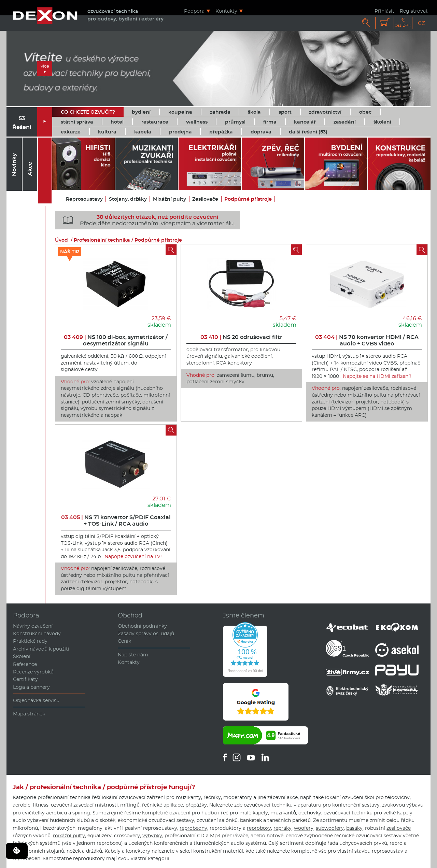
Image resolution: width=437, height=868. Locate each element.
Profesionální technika (102, 240)
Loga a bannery (31, 687)
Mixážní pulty (170, 199)
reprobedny (193, 828)
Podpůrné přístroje (248, 199)
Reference (25, 664)
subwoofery (330, 828)
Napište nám (133, 655)
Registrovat (414, 11)
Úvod (61, 240)
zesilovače (399, 828)
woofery (304, 828)
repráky (283, 828)
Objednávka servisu (36, 700)
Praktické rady (30, 641)
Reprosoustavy (84, 199)
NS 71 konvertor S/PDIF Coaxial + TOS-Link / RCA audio (116, 521)
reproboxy (259, 828)
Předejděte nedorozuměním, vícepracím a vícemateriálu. (146, 220)
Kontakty (226, 11)
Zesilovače (205, 199)
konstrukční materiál (218, 851)
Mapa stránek (29, 714)
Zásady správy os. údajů (146, 634)
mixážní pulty (69, 836)
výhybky (152, 836)
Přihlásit (384, 11)
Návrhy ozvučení (33, 626)
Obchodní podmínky (142, 626)
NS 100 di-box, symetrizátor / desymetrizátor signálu (116, 340)
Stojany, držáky (128, 199)
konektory (138, 851)
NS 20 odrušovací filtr (241, 337)
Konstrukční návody (37, 634)
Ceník (124, 641)
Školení (22, 656)
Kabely (112, 851)
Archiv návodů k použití (41, 649)
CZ (421, 23)
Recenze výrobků (33, 672)
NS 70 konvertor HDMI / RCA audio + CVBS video (367, 340)
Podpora (194, 11)
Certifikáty (25, 679)
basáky (354, 828)
